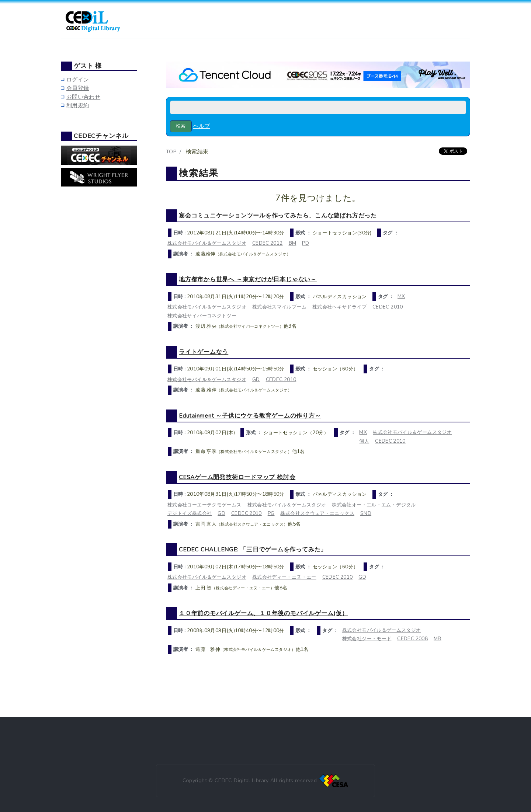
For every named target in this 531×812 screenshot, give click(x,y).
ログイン (78, 80)
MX (401, 296)
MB (438, 639)
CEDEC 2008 (412, 639)
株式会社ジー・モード (367, 639)
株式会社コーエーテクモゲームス (204, 505)
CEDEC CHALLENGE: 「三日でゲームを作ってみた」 (253, 549)
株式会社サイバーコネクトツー (202, 316)
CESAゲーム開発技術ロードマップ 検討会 (237, 477)
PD (306, 243)
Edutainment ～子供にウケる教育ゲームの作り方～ (250, 416)
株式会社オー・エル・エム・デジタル (374, 505)
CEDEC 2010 (388, 307)
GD (256, 379)
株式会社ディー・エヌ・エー (284, 577)
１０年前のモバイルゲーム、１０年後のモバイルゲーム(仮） (263, 613)
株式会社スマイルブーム (279, 307)
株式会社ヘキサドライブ (339, 307)
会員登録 (78, 88)
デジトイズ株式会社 (190, 513)
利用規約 (78, 105)
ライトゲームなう (204, 352)
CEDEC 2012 (268, 243)
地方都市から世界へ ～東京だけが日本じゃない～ (248, 279)
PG (271, 513)
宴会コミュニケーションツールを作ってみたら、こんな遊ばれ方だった (278, 215)
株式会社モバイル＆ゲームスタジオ (207, 243)
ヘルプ (202, 126)
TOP (171, 151)
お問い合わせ (83, 97)
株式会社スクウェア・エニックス (317, 513)
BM (293, 243)
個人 (364, 441)
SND (366, 513)
